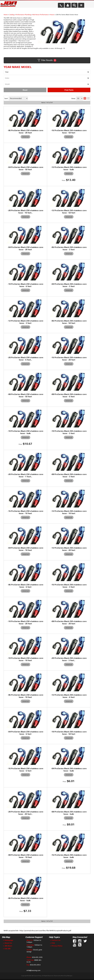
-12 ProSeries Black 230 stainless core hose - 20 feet (69, 549)
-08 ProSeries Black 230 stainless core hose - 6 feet (69, 395)
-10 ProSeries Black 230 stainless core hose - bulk (25, 432)
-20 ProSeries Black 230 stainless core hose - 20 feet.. (25, 813)
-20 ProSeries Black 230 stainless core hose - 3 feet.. (69, 659)
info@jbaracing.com (33, 970)
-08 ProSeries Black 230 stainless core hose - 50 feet (25, 395)
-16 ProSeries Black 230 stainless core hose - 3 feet (69, 586)
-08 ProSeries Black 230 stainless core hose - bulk (69, 813)
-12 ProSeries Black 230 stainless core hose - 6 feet (69, 696)
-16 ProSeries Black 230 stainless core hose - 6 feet (25, 770)
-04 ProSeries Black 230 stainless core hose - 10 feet (25, 549)
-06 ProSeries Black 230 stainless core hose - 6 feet (25, 586)
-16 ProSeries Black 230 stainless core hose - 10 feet (25, 512)
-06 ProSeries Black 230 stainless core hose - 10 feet (25, 696)
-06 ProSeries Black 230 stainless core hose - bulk (25, 899)
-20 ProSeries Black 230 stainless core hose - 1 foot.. (25, 475)
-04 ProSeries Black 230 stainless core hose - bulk (69, 770)
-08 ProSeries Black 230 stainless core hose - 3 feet (69, 475)
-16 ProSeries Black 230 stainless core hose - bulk (69, 856)
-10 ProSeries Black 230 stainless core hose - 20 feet (25, 622)
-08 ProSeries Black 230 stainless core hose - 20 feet (69, 622)
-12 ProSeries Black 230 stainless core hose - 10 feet (69, 512)
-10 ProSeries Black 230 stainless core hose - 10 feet (25, 659)
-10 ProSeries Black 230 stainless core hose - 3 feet (69, 432)
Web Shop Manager (67, 976)
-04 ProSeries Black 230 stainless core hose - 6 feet (25, 733)
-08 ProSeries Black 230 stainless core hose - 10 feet (25, 856)
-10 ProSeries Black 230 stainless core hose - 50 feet (69, 733)
